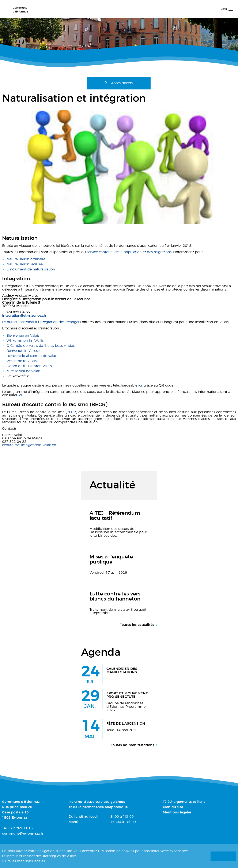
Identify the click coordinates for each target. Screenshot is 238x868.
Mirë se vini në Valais (23, 371)
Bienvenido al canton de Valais (32, 356)
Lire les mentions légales (25, 861)
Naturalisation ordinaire (26, 259)
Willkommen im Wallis (25, 341)
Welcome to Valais (22, 361)
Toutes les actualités (137, 625)
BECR (71, 412)
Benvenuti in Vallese (23, 351)
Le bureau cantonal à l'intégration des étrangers (41, 322)
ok (223, 856)
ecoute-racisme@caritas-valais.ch (29, 445)
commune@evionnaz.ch (23, 834)
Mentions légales (177, 812)
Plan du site (173, 807)
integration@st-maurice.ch (24, 316)
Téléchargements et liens (184, 802)
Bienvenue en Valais (23, 336)
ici (140, 385)
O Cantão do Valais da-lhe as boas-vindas (41, 346)
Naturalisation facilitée (25, 264)
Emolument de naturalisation (31, 269)
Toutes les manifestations (133, 745)
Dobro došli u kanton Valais (29, 366)
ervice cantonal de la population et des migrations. (130, 252)
